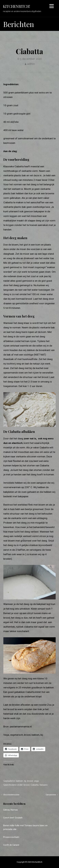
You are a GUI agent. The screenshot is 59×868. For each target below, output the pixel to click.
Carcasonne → (52, 795)
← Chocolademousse (10, 795)
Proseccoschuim (11, 837)
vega (36, 781)
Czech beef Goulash (13, 818)
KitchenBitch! (16, 6)
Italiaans (44, 785)
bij (25, 781)
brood (30, 781)
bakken (19, 781)
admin (31, 64)
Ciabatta (35, 785)
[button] (52, 7)
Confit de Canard (11, 845)
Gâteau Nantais (11, 810)
